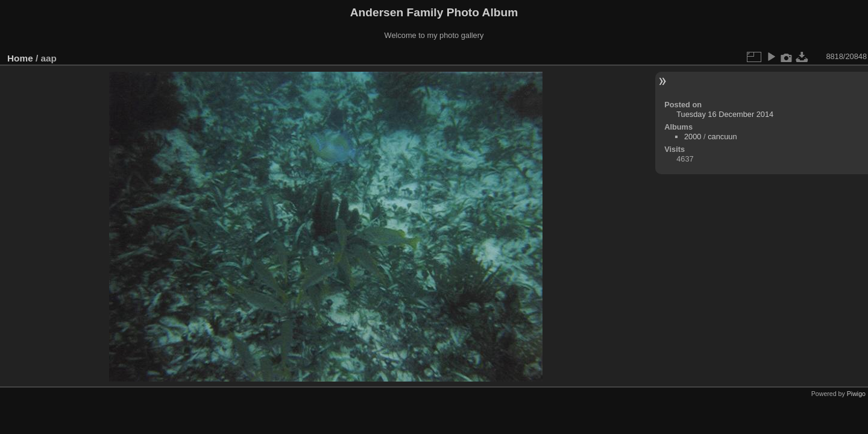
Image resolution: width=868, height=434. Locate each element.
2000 (693, 137)
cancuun (722, 137)
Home (20, 58)
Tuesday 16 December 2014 (725, 114)
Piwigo (856, 394)
